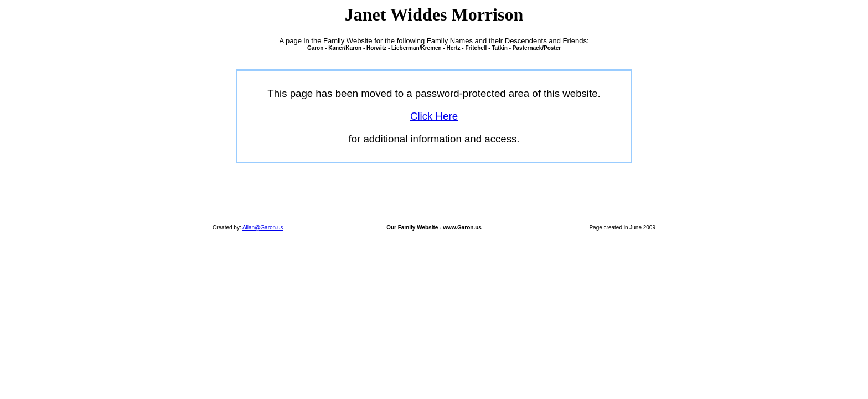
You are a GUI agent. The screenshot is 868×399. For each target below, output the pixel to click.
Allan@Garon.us (263, 227)
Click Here (434, 116)
